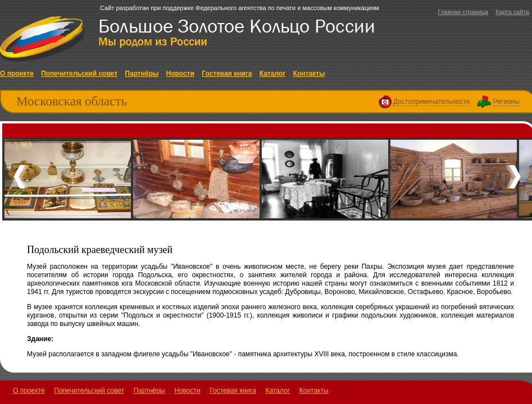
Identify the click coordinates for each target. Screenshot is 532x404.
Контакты (309, 74)
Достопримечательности (431, 102)
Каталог (273, 74)
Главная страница (463, 12)
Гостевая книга (227, 74)
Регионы (506, 102)
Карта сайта (512, 12)
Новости (180, 74)
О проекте (17, 74)
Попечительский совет (79, 74)
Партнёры (142, 74)
